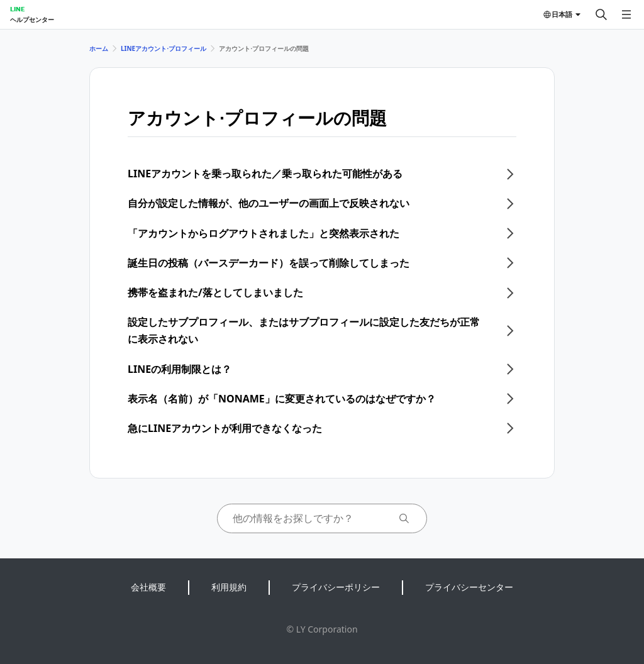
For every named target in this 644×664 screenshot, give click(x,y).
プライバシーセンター (469, 587)
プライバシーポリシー (336, 587)
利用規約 (229, 587)
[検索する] (601, 14)
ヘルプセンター (32, 19)
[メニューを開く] (626, 14)
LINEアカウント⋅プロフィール (164, 48)
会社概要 (148, 587)
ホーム (99, 48)
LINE (17, 9)
